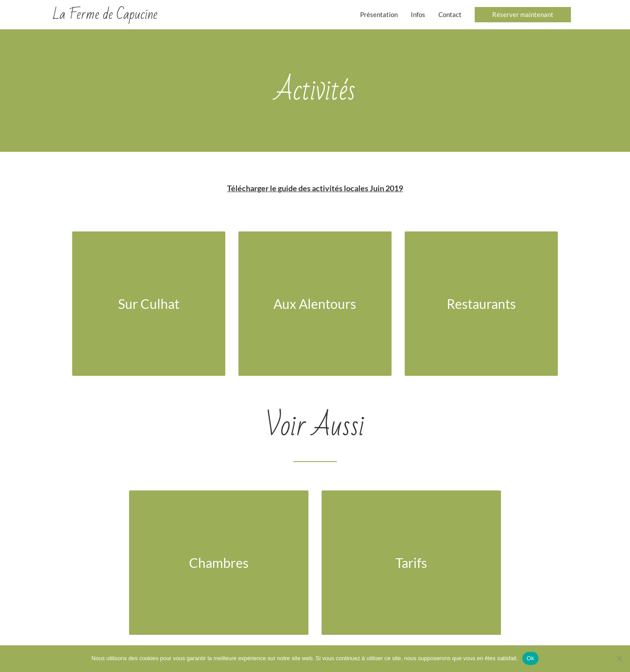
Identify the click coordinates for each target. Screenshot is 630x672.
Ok (530, 658)
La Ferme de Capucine (105, 14)
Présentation (379, 14)
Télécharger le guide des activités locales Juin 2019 (315, 188)
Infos (418, 14)
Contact (450, 14)
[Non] (619, 658)
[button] (523, 15)
